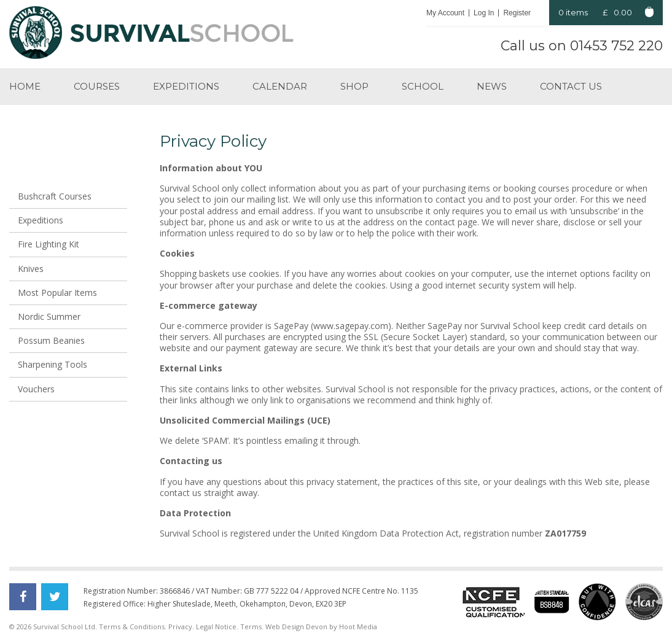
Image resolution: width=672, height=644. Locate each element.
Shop (354, 86)
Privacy (180, 627)
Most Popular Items (57, 293)
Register (517, 13)
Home (25, 86)
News (492, 86)
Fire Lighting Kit (49, 244)
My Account (445, 13)
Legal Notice (216, 627)
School (423, 86)
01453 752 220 (616, 46)
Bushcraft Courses (55, 196)
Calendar (280, 86)
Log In (484, 13)
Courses (97, 86)
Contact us (571, 86)
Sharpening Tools (53, 364)
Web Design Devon (296, 627)
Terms (251, 627)
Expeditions (186, 86)
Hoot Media (358, 627)
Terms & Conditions (132, 627)
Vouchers (36, 389)
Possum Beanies (51, 340)
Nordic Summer (49, 316)
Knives (31, 269)
